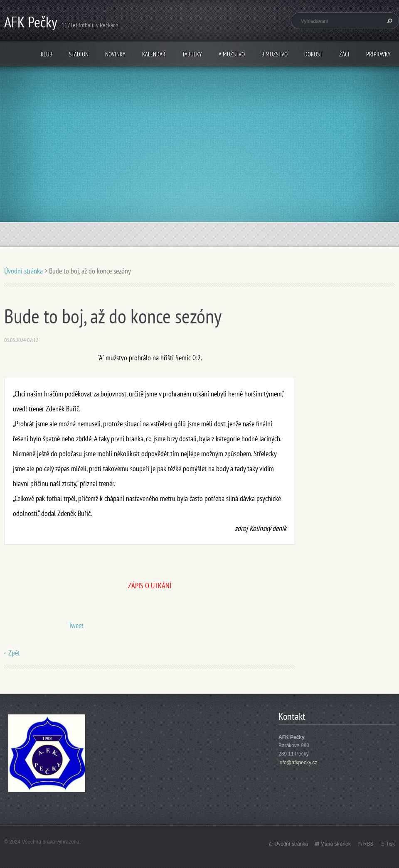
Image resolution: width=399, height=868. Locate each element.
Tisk (390, 844)
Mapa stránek (336, 844)
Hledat (389, 21)
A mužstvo (232, 54)
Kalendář (154, 54)
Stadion (79, 54)
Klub (47, 54)
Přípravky (378, 54)
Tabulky (192, 54)
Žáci (344, 54)
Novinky (115, 54)
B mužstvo (275, 54)
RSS (368, 844)
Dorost (313, 54)
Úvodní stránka (23, 271)
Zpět (14, 653)
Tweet (76, 625)
